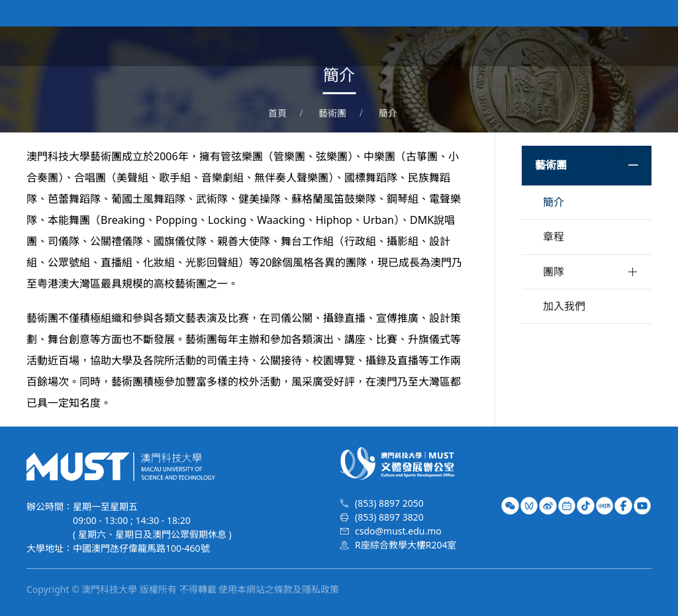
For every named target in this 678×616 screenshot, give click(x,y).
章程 (554, 236)
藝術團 (489, 46)
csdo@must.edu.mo (398, 531)
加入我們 (564, 306)
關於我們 (375, 46)
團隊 (554, 272)
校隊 (532, 46)
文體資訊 (434, 46)
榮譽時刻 (581, 46)
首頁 (326, 46)
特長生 (636, 46)
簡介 (388, 113)
